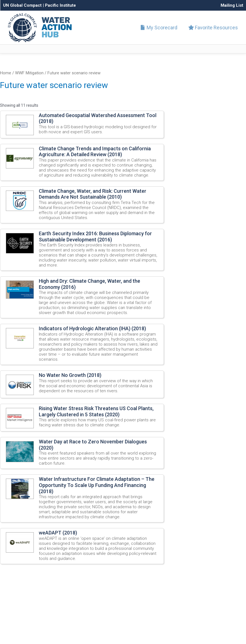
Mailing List (232, 5)
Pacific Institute (60, 5)
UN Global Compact (22, 5)
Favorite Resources (213, 28)
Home (6, 73)
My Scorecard (160, 28)
